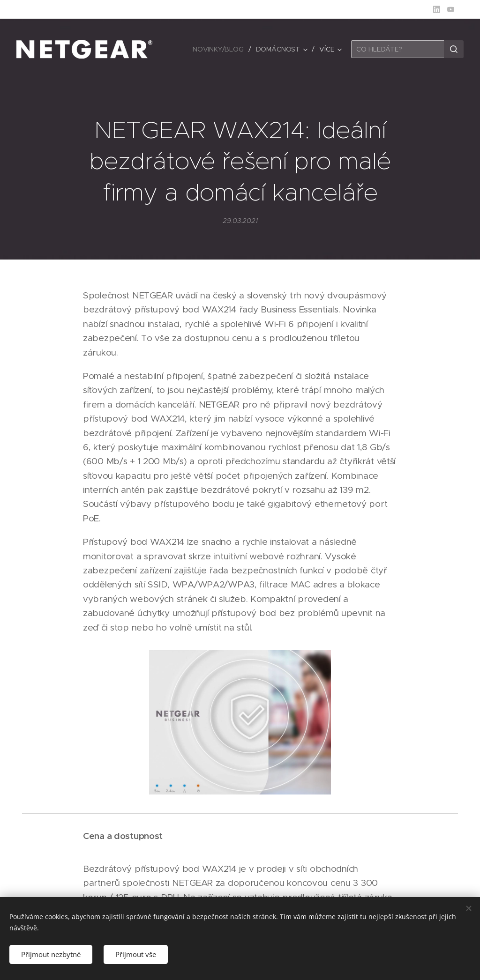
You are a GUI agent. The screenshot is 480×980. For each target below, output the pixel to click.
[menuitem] (220, 49)
